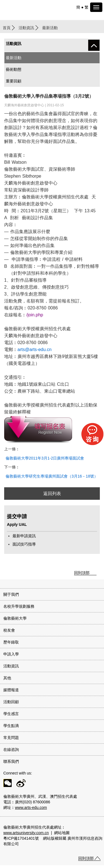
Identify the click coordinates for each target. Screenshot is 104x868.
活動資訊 (26, 28)
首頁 (7, 28)
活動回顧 (11, 702)
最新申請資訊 (24, 536)
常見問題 (11, 738)
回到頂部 (82, 573)
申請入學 (11, 654)
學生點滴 (11, 726)
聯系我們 (11, 761)
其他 (7, 678)
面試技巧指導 (24, 544)
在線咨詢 (11, 750)
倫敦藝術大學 (15, 618)
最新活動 (14, 58)
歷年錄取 (11, 642)
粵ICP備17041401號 (21, 838)
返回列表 (52, 494)
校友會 (9, 630)
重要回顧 (14, 81)
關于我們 (11, 594)
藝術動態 (14, 69)
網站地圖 (62, 833)
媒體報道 (11, 690)
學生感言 (11, 714)
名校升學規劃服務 (19, 606)
